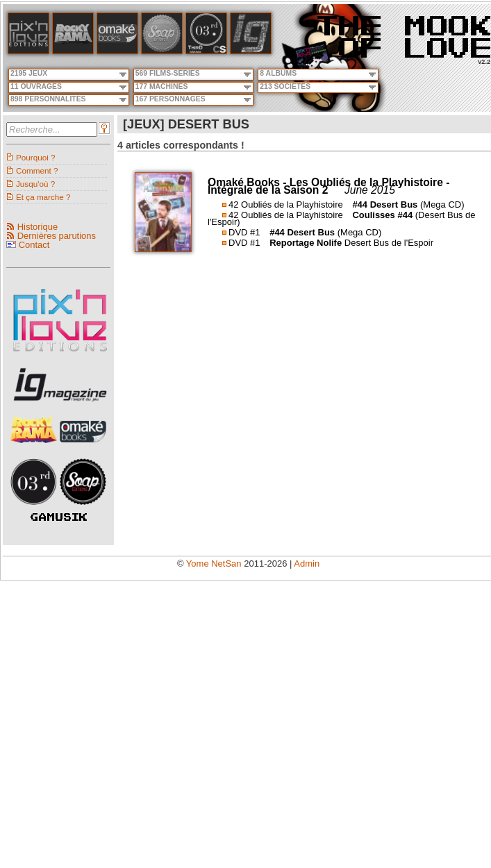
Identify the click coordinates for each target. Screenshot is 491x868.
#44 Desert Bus (385, 205)
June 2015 (370, 190)
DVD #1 (244, 232)
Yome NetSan (214, 564)
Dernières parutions (57, 236)
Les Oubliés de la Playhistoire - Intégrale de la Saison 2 (328, 186)
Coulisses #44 (382, 215)
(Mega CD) (442, 205)
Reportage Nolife (306, 243)
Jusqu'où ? (35, 184)
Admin (307, 564)
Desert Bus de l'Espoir (389, 243)
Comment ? (37, 170)
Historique (38, 227)
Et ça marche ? (43, 197)
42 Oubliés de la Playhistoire (286, 205)
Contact (34, 245)
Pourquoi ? (36, 157)
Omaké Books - (249, 182)
